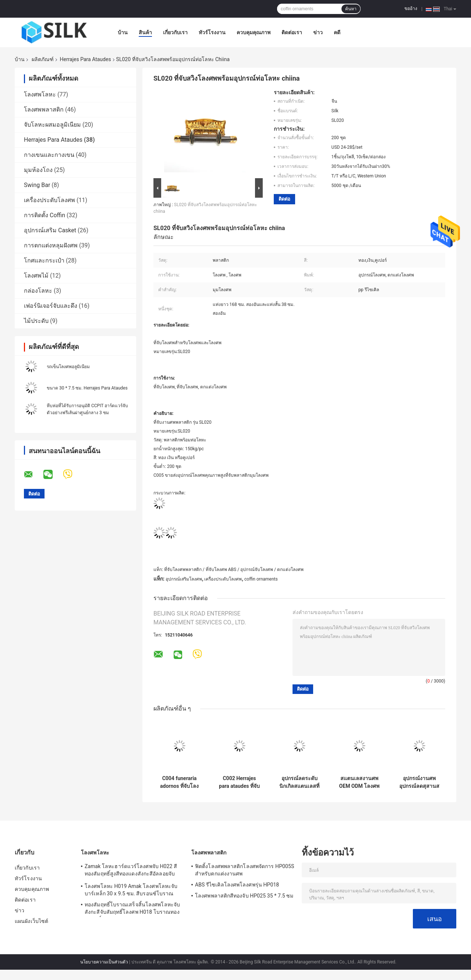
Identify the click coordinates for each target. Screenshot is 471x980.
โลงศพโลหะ (40, 94)
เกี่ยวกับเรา (175, 32)
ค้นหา (351, 9)
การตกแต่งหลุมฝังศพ (51, 245)
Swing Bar (37, 185)
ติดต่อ (284, 199)
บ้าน (123, 32)
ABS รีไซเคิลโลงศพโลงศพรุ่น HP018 (237, 885)
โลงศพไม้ (36, 276)
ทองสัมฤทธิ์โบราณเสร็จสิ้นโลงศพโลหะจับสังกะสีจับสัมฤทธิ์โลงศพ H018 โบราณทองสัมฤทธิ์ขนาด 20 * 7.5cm (132, 909)
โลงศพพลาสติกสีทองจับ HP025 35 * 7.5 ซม (244, 896)
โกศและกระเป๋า (44, 260)
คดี (337, 32)
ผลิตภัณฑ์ (43, 59)
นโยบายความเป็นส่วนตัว (104, 962)
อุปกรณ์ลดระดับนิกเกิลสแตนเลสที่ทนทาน (299, 782)
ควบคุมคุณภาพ (254, 32)
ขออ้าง (411, 8)
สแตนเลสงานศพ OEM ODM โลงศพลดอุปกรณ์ (360, 782)
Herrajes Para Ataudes (85, 59)
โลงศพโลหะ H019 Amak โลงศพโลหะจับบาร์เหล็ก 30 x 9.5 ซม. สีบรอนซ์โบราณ (131, 890)
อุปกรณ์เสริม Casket (50, 230)
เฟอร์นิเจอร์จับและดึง (51, 306)
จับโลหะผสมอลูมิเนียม (52, 125)
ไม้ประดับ (36, 321)
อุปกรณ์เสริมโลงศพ (184, 579)
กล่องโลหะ (38, 291)
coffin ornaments (261, 579)
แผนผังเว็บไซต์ (31, 921)
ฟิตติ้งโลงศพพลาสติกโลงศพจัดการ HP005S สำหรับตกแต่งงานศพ (245, 870)
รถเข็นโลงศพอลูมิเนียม (68, 367)
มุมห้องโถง (38, 170)
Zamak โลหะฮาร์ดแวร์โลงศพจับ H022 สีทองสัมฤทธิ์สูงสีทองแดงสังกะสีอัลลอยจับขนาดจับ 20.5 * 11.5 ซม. (131, 871)
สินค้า (145, 32)
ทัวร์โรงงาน (212, 32)
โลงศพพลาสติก (44, 110)
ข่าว (318, 32)
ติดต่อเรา (292, 32)
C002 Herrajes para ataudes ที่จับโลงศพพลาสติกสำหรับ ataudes (239, 782)
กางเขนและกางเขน (49, 155)
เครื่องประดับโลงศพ (49, 200)
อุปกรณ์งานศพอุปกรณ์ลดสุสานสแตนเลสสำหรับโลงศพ (419, 782)
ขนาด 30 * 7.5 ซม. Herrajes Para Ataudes (87, 388)
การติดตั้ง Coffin (45, 215)
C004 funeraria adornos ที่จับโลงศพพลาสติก (179, 782)
